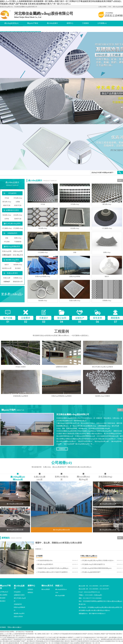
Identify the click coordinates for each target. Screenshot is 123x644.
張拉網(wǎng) (7, 215)
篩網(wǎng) (18, 238)
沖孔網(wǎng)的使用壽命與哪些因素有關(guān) (97, 568)
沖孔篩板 (7, 242)
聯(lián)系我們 (46, 589)
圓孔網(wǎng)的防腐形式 (45, 564)
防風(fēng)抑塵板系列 (12, 246)
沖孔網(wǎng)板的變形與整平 (91, 572)
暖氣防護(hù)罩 (18, 282)
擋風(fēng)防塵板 (7, 257)
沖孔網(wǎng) (18, 198)
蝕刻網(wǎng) (18, 265)
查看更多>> (39, 549)
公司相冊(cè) (102, 23)
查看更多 (62, 449)
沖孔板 (7, 198)
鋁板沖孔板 (18, 205)
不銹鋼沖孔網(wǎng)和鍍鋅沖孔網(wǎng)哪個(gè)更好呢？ (56, 568)
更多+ (120, 180)
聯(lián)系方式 (47, 586)
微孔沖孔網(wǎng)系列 (12, 224)
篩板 (7, 238)
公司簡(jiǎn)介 (4, 592)
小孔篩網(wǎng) (18, 228)
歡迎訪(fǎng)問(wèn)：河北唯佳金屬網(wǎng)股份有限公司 (19, 7)
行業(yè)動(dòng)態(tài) (89, 556)
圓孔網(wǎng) (7, 202)
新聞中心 (70, 23)
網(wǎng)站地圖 (118, 7)
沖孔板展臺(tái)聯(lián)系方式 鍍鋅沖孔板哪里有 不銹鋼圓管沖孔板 (58, 572)
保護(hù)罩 (7, 282)
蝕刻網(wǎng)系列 (12, 260)
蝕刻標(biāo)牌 (7, 268)
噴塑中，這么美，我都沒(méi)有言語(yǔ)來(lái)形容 (59, 543)
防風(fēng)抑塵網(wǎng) (7, 253)
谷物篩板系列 (12, 233)
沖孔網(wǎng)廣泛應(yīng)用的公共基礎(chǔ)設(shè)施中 (100, 560)
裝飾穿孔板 (18, 219)
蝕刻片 (7, 265)
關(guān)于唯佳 (33, 23)
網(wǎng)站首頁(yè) (11, 23)
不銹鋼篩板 (18, 242)
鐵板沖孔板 (7, 205)
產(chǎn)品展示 (52, 23)
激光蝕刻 (18, 268)
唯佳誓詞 (3, 601)
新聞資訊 (30, 589)
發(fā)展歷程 (4, 595)
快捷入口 (59, 586)
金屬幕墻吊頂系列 (12, 210)
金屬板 (18, 202)
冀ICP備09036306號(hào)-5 (97, 614)
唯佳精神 (3, 598)
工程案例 (85, 23)
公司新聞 (39, 556)
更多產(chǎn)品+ (12, 294)
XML (110, 7)
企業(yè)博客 (102, 7)
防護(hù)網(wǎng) (7, 280)
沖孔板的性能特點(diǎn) (45, 560)
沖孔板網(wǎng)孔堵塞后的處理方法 (93, 564)
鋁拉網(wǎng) (18, 215)
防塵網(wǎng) (18, 278)
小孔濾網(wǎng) (7, 228)
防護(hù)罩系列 (12, 273)
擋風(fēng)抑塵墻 (18, 253)
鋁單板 (7, 219)
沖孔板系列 (12, 193)
